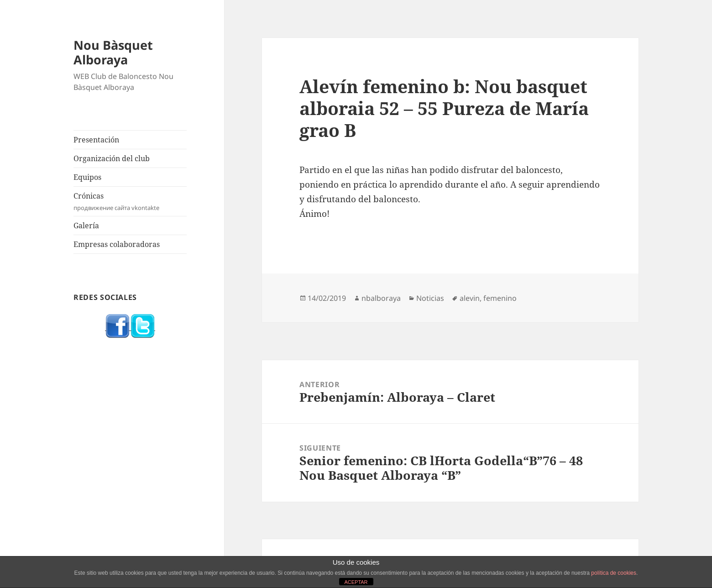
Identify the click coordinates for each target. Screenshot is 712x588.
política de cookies (614, 573)
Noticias (430, 298)
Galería (86, 226)
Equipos (87, 177)
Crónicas (130, 202)
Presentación (96, 140)
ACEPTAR (356, 582)
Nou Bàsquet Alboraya (113, 52)
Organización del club (112, 158)
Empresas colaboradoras (117, 244)
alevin (470, 298)
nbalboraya (381, 298)
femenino (500, 298)
